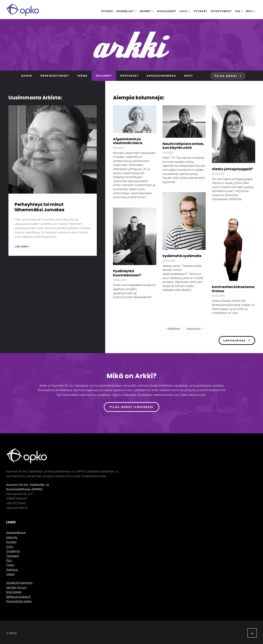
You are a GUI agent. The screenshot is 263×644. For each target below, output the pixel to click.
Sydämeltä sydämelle (182, 256)
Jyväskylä (13, 551)
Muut (188, 76)
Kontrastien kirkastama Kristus (233, 289)
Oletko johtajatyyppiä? (232, 169)
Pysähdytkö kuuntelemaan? (127, 273)
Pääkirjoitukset (55, 76)
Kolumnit (104, 76)
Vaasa (10, 574)
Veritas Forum (16, 587)
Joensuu (12, 569)
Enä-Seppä (14, 592)
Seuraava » (194, 329)
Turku (10, 565)
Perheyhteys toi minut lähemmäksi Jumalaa (39, 207)
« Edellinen (173, 329)
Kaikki (27, 76)
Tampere (13, 556)
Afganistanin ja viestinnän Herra (128, 141)
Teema (82, 76)
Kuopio (11, 542)
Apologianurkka (161, 76)
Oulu (10, 546)
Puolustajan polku (19, 601)
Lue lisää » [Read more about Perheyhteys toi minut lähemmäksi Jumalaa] (22, 246)
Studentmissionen (19, 583)
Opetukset (129, 76)
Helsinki (12, 537)
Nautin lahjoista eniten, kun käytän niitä (183, 146)
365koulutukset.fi (18, 597)
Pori (9, 560)
